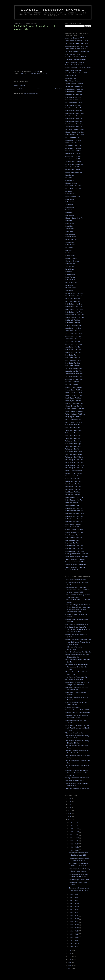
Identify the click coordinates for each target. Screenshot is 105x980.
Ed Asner (69, 178)
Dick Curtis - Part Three (73, 360)
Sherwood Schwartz (72, 261)
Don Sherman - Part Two (74, 538)
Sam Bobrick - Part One (73, 70)
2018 (70, 807)
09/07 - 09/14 (74, 850)
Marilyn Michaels (71, 240)
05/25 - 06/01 (74, 913)
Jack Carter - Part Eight (73, 347)
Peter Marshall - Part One (74, 497)
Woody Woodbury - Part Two (75, 562)
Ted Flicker (69, 205)
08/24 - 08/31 (74, 897)
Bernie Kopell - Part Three (74, 89)
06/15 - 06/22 (74, 909)
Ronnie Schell (70, 256)
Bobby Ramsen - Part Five (74, 519)
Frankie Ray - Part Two (73, 154)
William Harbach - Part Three (75, 414)
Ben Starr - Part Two (72, 543)
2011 (70, 956)
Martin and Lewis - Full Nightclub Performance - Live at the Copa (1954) (77, 667)
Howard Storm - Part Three (75, 551)
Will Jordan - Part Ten (73, 449)
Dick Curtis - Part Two (73, 358)
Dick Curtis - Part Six (72, 137)
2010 (70, 959)
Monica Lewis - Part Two (74, 473)
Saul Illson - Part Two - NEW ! (76, 59)
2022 (70, 798)
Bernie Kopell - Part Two (74, 92)
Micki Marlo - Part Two (73, 489)
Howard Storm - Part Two (74, 548)
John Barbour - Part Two (74, 162)
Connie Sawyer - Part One (74, 530)
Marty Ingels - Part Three (74, 422)
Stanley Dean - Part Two (74, 390)
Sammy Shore (70, 264)
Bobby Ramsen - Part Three (75, 513)
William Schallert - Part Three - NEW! (78, 68)
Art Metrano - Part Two (73, 148)
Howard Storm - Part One (74, 546)
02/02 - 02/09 (74, 937)
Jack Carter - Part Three (74, 333)
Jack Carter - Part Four (73, 336)
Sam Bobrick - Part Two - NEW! (76, 73)
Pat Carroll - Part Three (73, 325)
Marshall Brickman (72, 183)
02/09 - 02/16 (74, 934)
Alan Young (69, 291)
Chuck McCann (71, 237)
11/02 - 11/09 (74, 832)
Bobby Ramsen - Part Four (75, 516)
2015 (70, 817)
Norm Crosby (70, 199)
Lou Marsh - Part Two (73, 495)
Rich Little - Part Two (72, 478)
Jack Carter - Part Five (73, 339)
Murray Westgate (71, 282)
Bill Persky (69, 248)
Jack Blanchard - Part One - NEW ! (77, 41)
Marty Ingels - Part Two (73, 419)
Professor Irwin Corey (73, 197)
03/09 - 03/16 (74, 922)
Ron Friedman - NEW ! (73, 54)
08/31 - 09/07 (74, 894)
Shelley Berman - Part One (75, 315)
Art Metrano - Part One (73, 145)
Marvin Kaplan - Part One (74, 460)
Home (38, 89)
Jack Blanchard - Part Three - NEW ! (78, 46)
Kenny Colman (70, 194)
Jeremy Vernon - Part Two (74, 86)
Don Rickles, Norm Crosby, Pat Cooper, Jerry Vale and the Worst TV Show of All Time (78, 629)
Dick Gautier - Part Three (74, 102)
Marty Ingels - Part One (73, 417)
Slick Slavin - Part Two (73, 143)
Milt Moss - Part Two (72, 505)
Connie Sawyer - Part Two (74, 532)
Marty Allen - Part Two (73, 301)
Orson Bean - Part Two (73, 170)
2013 (70, 950)
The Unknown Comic (73, 81)
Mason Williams (71, 288)
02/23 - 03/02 (74, 928)
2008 (70, 966)
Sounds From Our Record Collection (78, 713)
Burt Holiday (70, 215)
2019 (70, 804)
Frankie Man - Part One (73, 481)
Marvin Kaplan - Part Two (74, 462)
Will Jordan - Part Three (73, 430)
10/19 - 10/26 (74, 835)
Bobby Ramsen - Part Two (74, 511)
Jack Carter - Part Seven (74, 344)
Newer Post (18, 89)
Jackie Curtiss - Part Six (74, 127)
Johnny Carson (30, 74)
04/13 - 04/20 (74, 919)
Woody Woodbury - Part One (75, 559)
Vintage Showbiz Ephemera (75, 781)
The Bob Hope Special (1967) (79, 880)
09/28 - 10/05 (74, 841)
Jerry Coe (69, 191)
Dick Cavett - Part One (73, 186)
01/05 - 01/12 (74, 946)
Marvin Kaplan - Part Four (74, 468)
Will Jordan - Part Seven (74, 441)
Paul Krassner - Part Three (74, 113)
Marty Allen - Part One (73, 299)
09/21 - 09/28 (74, 844)
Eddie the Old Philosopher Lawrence (78, 570)
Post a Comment (19, 86)
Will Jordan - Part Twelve (74, 454)
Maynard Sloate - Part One (75, 132)
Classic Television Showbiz (53, 10)
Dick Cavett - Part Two (73, 188)
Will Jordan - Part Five (73, 436)
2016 (70, 814)
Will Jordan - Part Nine (73, 446)
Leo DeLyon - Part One (73, 398)
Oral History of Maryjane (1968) (76, 677)
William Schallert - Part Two (75, 65)
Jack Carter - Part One (73, 328)
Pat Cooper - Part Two (73, 352)
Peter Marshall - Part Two (74, 500)
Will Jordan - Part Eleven (74, 452)
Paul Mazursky (70, 234)
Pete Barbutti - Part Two (74, 307)
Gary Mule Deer (71, 78)
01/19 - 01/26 (74, 943)
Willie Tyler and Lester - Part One (77, 554)
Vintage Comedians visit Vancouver (77, 778)
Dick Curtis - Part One (73, 355)
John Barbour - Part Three (74, 164)
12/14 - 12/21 (74, 822)
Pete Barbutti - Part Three (74, 309)
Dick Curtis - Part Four (73, 363)
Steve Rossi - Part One (73, 524)
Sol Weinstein (70, 280)
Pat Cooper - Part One (73, 350)
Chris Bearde (70, 180)
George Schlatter (71, 258)
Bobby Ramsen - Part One (74, 508)
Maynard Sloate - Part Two (74, 218)
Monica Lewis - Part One (74, 470)
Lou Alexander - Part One (74, 293)
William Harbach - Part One (75, 409)
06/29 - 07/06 (74, 903)
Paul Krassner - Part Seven (75, 124)
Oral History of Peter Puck (74, 680)
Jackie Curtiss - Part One (74, 368)
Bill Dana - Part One (72, 382)
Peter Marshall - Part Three (75, 135)
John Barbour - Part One (74, 159)
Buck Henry (69, 213)
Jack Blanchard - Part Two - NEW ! (77, 43)
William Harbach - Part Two (75, 411)
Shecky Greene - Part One (74, 403)
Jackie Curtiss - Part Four (74, 379)
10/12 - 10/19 (74, 838)
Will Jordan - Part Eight (73, 444)
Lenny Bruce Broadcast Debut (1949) (78, 652)
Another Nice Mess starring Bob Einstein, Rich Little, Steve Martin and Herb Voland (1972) (78, 590)
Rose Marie (69, 226)
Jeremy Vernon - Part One (74, 84)
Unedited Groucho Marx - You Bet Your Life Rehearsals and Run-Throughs (77, 773)
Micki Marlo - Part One (73, 487)
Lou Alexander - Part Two (74, 296)
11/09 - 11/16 (74, 829)
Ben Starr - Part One (72, 540)
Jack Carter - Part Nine (73, 156)
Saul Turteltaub (71, 76)
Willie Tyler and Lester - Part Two (77, 556)
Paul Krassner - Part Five (74, 119)
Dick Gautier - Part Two (73, 100)
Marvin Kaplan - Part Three (75, 465)
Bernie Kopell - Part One (74, 94)
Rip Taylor (69, 272)
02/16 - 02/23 (74, 931)
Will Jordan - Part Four (73, 433)
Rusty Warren (70, 277)
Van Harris (69, 210)
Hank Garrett (70, 207)
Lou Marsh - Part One (73, 492)
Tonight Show (42, 74)
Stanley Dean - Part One (74, 387)
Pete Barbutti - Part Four (74, 312)
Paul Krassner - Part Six (74, 121)
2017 (70, 811)
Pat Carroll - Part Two (73, 323)
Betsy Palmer (70, 245)
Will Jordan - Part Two (73, 427)
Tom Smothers (70, 266)
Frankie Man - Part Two (73, 484)
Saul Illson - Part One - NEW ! (76, 57)
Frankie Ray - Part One (73, 151)
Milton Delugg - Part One (74, 393)
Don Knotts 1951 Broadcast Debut (77, 624)
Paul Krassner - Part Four (74, 116)
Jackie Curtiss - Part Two (74, 371)
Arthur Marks (70, 229)
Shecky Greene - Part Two (74, 406)
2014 (70, 820)
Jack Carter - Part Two (73, 331)
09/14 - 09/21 (74, 847)
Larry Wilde (69, 285)
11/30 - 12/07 (74, 826)
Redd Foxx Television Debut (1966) (77, 710)
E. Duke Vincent (71, 274)
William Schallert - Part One (75, 62)
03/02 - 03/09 (74, 925)
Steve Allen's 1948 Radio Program (77, 725)
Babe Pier (69, 250)
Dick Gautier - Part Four (73, 105)
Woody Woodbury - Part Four (75, 567)
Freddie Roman (71, 253)
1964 (21, 74)
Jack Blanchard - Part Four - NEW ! (77, 49)
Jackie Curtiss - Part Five (74, 376)
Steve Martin (70, 231)
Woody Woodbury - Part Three (76, 564)
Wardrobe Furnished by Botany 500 (77, 788)
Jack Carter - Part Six (73, 342)
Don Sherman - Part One (74, 535)
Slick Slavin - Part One (73, 140)
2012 (70, 953)
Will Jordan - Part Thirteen (74, 457)
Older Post (58, 89)
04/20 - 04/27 (74, 916)
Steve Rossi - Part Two (73, 527)
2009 (70, 962)
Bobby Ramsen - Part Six (74, 521)
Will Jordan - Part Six (73, 438)
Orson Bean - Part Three (74, 172)
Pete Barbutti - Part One (74, 304)
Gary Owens (70, 242)
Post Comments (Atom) (31, 93)
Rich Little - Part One (73, 476)
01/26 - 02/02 (74, 940)
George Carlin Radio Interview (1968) (78, 639)
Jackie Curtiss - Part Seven (75, 129)
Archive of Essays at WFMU (75, 38)
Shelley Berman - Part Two (74, 317)
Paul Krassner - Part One (74, 108)
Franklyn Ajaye (70, 175)
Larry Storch (70, 269)
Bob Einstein (70, 202)
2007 (70, 969)
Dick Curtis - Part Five (73, 366)
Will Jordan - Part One (73, 425)
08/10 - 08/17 (74, 900)
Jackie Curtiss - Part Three (74, 374)
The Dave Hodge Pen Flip (74, 733)
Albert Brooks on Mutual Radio (76, 580)
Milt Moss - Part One (72, 503)
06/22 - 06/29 (74, 906)
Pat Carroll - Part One (73, 320)
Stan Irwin (69, 221)
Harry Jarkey (70, 223)
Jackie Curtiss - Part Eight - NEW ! (77, 51)
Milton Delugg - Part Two (74, 395)
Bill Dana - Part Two (72, 385)
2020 (70, 801)
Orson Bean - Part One (73, 167)
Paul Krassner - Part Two (74, 111)
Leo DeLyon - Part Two (73, 401)
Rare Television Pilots (73, 707)
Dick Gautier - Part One (73, 97)
